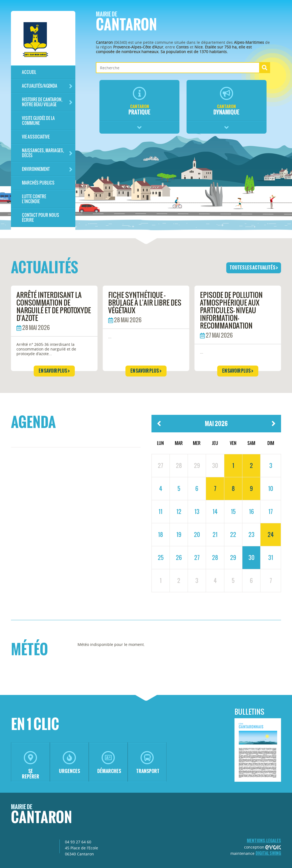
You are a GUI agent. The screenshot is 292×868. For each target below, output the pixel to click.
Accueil (29, 72)
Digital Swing (268, 853)
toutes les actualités (254, 268)
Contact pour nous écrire (41, 218)
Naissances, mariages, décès (47, 153)
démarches (109, 763)
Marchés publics (38, 183)
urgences (69, 763)
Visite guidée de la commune (38, 121)
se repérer (31, 765)
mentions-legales (264, 840)
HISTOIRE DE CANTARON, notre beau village (47, 102)
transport (148, 763)
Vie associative (36, 137)
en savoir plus (54, 371)
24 (271, 534)
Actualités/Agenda (47, 86)
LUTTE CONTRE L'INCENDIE (34, 199)
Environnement (47, 169)
